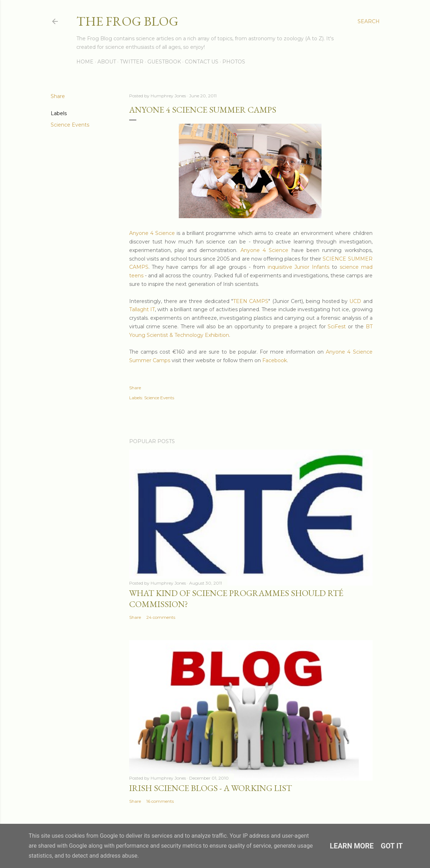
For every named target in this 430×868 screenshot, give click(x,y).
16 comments (160, 801)
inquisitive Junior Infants (299, 267)
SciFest (337, 327)
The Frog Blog (127, 21)
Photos (234, 62)
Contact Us (202, 62)
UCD (355, 301)
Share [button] (58, 96)
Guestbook (164, 62)
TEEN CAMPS (251, 301)
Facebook (275, 360)
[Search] (369, 21)
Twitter (132, 62)
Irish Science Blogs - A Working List (211, 788)
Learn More (352, 846)
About (107, 62)
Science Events (70, 125)
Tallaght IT (142, 309)
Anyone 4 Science (152, 233)
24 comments (161, 617)
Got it (392, 846)
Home (85, 62)
